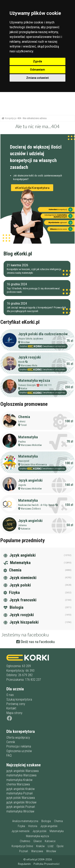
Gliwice (37, 841)
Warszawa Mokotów (31, 445)
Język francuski (20, 600)
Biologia (13, 607)
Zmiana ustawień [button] (37, 78)
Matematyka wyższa (34, 380)
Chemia (24, 417)
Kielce (24, 388)
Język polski (17, 585)
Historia (33, 826)
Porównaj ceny (16, 704)
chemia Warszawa (18, 784)
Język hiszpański (21, 622)
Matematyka (28, 437)
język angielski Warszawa (22, 771)
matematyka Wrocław (20, 811)
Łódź (51, 846)
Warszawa (37, 851)
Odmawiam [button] (37, 70)
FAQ (9, 755)
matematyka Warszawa (21, 775)
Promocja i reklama (19, 746)
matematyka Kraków (19, 780)
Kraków (40, 846)
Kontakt (11, 708)
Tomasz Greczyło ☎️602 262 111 (35, 385)
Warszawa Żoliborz (31, 509)
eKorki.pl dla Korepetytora (32, 188)
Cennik (11, 742)
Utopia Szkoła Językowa (31, 339)
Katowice (25, 529)
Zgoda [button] (37, 61)
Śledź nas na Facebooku (36, 642)
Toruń (24, 425)
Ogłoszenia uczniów (19, 751)
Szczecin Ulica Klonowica (34, 464)
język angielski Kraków (20, 789)
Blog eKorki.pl (18, 254)
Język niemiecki (20, 578)
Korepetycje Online (22, 846)
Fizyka (12, 593)
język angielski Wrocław (21, 802)
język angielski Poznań (21, 807)
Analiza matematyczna (25, 821)
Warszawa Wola (29, 365)
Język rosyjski (29, 357)
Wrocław (25, 342)
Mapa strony (14, 713)
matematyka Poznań (20, 793)
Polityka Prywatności (46, 864)
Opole (60, 846)
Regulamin (24, 864)
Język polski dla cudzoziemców (43, 334)
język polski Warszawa (21, 798)
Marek (21, 362)
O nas (10, 695)
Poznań (24, 851)
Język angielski (30, 480)
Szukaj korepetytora (19, 699)
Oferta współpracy (18, 738)
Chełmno (25, 841)
